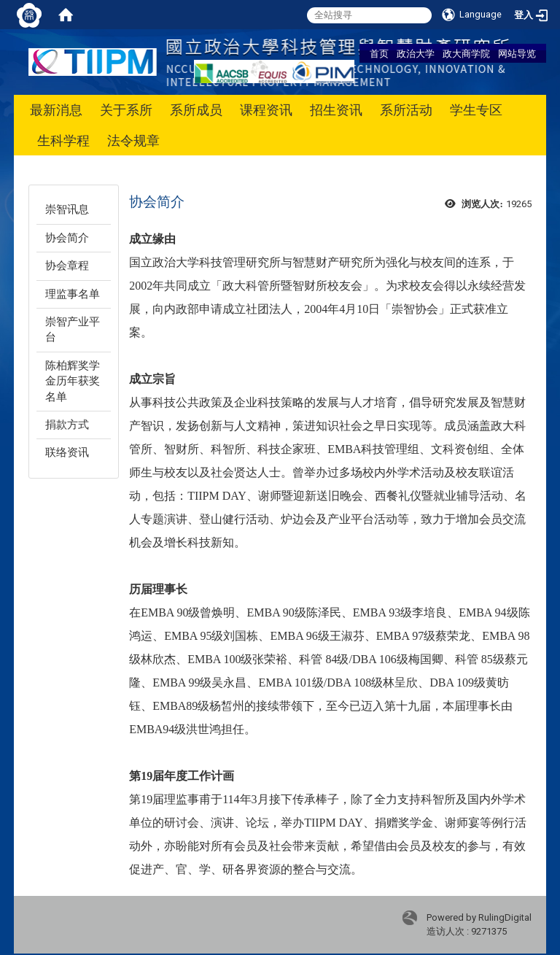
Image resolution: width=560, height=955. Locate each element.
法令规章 (133, 140)
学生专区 (476, 110)
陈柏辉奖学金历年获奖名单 (73, 381)
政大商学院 (466, 53)
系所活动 (406, 110)
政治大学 (416, 53)
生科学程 (63, 140)
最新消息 (56, 110)
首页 (379, 53)
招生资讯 (336, 110)
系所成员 (196, 110)
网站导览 (517, 53)
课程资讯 (266, 110)
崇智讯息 (67, 209)
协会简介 (67, 238)
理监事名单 (73, 294)
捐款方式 (67, 425)
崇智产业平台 (73, 329)
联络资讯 (67, 452)
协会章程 (67, 266)
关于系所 (126, 110)
